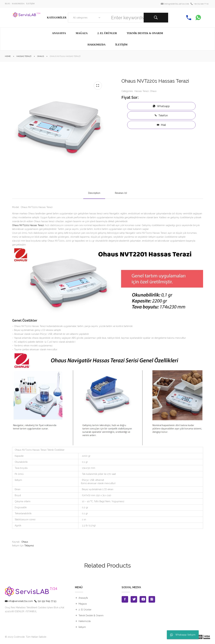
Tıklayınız (29, 546)
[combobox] (86, 18)
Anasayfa (83, 598)
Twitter (134, 599)
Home (8, 56)
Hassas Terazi (24, 56)
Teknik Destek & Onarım (91, 615)
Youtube (143, 599)
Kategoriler (57, 18)
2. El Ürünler (85, 610)
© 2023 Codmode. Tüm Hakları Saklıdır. (26, 637)
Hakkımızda (85, 621)
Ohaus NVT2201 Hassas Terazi (28, 225)
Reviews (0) (121, 193)
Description (94, 193)
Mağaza (83, 604)
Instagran (152, 599)
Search (156, 18)
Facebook (125, 599)
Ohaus (41, 56)
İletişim (82, 627)
